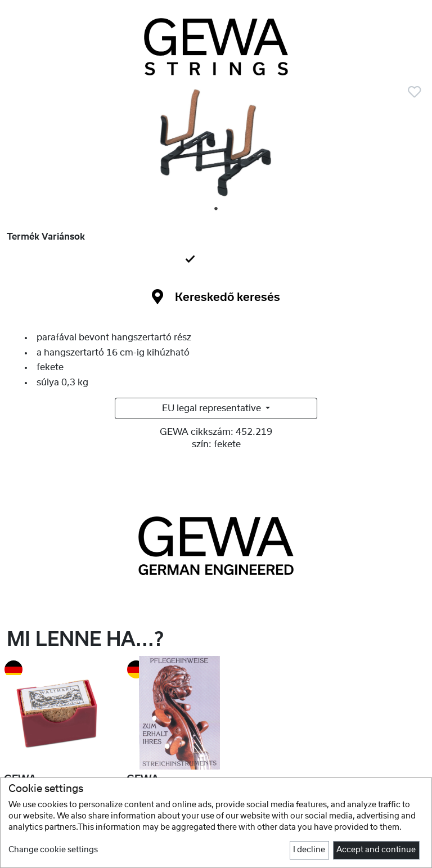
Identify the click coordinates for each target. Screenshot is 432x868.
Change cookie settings (53, 850)
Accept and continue (376, 850)
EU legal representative (213, 408)
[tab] (216, 260)
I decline (309, 850)
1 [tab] (217, 209)
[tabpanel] (216, 147)
